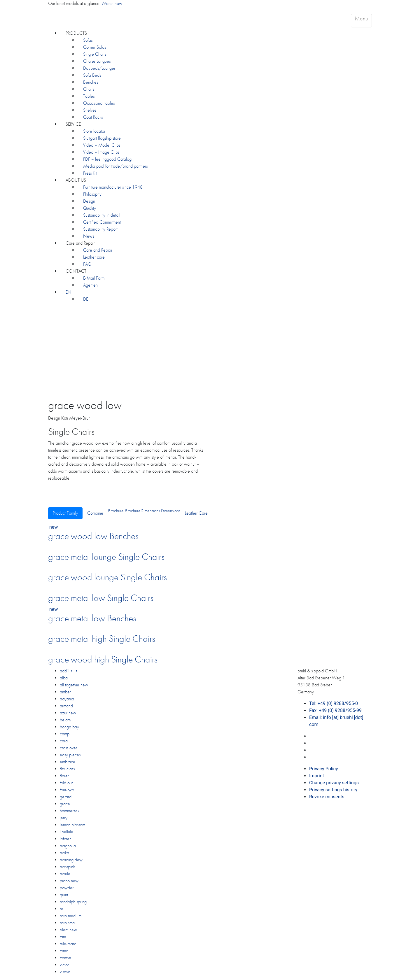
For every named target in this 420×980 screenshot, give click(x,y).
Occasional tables (99, 103)
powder (67, 888)
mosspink (67, 867)
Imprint (317, 776)
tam (63, 937)
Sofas (88, 40)
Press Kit (90, 173)
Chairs (89, 89)
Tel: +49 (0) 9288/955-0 (334, 703)
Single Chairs (95, 54)
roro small (68, 923)
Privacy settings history (333, 790)
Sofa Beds (92, 75)
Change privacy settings (334, 783)
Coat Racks (93, 117)
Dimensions (150, 511)
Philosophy (92, 194)
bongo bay (69, 727)
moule (65, 874)
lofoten (66, 839)
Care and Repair (80, 243)
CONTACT (76, 271)
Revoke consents (327, 797)
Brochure (116, 511)
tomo (64, 951)
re (62, 909)
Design (89, 201)
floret (64, 776)
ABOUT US (76, 180)
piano (69, 881)
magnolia (68, 846)
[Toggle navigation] (361, 21)
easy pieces (70, 755)
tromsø (65, 958)
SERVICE (73, 124)
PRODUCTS (76, 33)
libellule (66, 832)
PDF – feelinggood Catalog (107, 159)
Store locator (94, 131)
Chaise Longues (97, 61)
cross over (68, 748)
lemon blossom (72, 825)
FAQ (87, 264)
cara (64, 741)
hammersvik (70, 811)
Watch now (112, 3)
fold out (66, 783)
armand (66, 706)
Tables (89, 96)
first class (67, 769)
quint (64, 895)
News (89, 236)
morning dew (71, 860)
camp (65, 734)
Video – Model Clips (102, 145)
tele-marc (68, 944)
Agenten (90, 285)
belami (66, 720)
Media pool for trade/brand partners (115, 166)
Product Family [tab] (65, 513)
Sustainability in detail (102, 215)
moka (64, 853)
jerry (64, 818)
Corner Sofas (94, 47)
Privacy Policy (324, 769)
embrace (68, 762)
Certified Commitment (102, 222)
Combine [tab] (95, 513)
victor (64, 965)
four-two (67, 790)
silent (68, 930)
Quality (90, 208)
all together (74, 685)
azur (68, 713)
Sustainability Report (100, 229)
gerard (66, 797)
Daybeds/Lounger (99, 68)
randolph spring (73, 902)
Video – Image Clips (101, 152)
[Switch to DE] (86, 299)
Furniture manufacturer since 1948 (113, 187)
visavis (65, 972)
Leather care (94, 257)
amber (65, 692)
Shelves (90, 110)
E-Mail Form (94, 278)
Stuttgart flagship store (102, 138)
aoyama (67, 699)
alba (64, 678)
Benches (91, 82)
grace (65, 804)
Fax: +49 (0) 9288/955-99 (335, 710)
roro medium (71, 916)
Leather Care (196, 513)
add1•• (69, 671)
